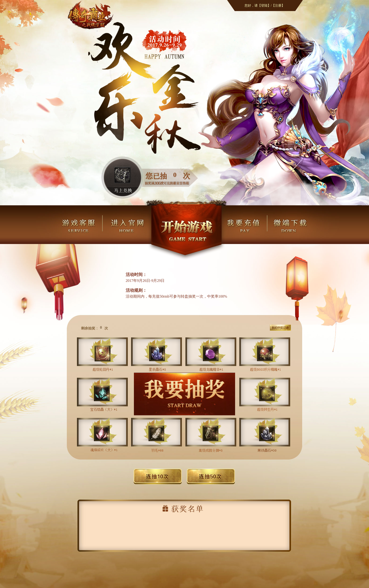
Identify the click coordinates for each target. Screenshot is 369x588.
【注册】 (278, 6)
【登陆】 (264, 6)
